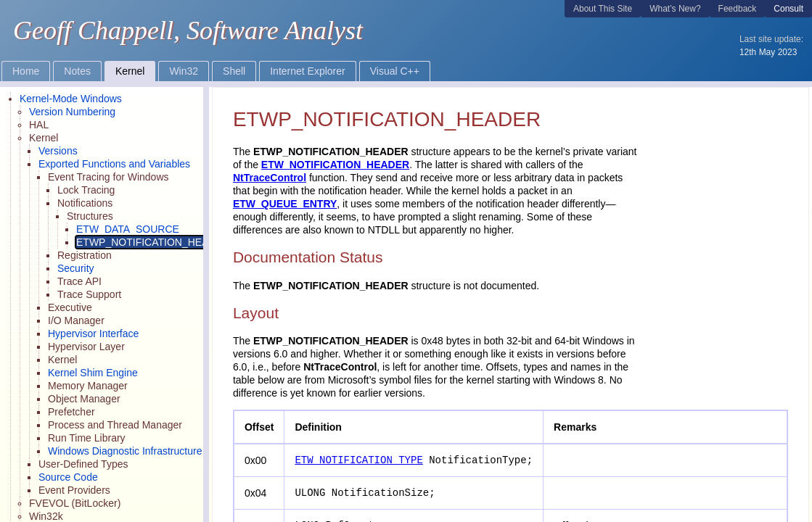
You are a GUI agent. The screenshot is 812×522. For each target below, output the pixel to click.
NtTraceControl (270, 178)
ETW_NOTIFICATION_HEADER (335, 165)
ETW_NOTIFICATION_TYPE (358, 460)
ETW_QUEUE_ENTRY (285, 204)
